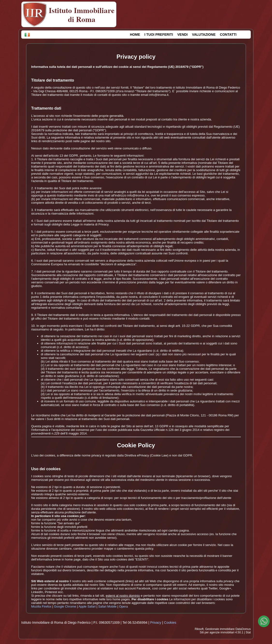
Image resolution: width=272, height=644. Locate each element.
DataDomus (243, 629)
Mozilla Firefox (41, 606)
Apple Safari (87, 606)
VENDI (183, 35)
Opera (123, 606)
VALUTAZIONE (204, 35)
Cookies (170, 623)
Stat (248, 632)
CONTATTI (228, 35)
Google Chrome (65, 606)
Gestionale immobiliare (220, 629)
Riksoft (199, 629)
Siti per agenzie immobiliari (217, 632)
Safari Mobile (107, 606)
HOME (135, 35)
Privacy (156, 623)
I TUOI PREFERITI (159, 35)
